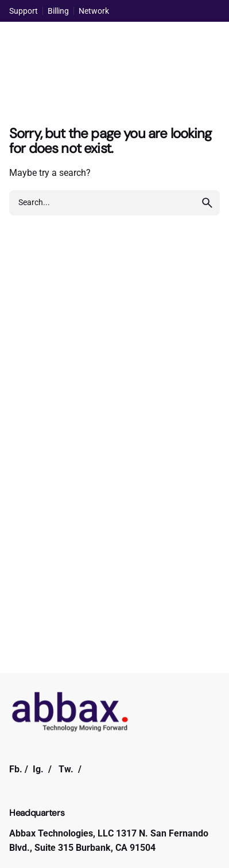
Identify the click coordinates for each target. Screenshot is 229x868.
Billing (58, 11)
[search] (207, 203)
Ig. (38, 769)
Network (94, 11)
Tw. (66, 769)
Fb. (16, 769)
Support (24, 11)
